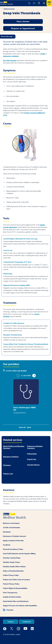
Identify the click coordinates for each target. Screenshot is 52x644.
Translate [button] (10, 610)
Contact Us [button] (27, 622)
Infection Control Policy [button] (12, 558)
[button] (29, 3)
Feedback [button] (7, 545)
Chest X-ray (8, 250)
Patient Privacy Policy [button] (11, 584)
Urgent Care (32, 459)
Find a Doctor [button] (23, 22)
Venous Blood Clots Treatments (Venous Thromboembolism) (26, 344)
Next (34, 376)
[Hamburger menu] (49, 3)
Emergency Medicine (11, 457)
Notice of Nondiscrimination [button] (13, 571)
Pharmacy (7, 465)
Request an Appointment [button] (23, 28)
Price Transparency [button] (10, 593)
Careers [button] (11, 622)
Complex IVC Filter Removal (14, 323)
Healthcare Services (9, 9)
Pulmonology (32, 454)
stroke (43, 54)
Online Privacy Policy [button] (11, 575)
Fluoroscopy (8, 274)
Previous (18, 376)
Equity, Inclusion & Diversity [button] (13, 541)
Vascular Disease (33, 465)
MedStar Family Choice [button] (12, 562)
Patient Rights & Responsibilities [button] (15, 588)
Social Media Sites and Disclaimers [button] (16, 601)
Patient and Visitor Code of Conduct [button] (16, 580)
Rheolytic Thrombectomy (13, 335)
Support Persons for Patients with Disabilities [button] (20, 606)
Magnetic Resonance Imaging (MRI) (17, 285)
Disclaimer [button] (7, 532)
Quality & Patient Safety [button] (12, 597)
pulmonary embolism (11, 56)
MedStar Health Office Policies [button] (14, 567)
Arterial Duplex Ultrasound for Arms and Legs (20, 239)
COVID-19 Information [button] (12, 528)
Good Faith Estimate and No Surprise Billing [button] (19, 554)
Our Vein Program (10, 61)
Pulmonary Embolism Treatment (35, 447)
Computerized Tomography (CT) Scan (17, 262)
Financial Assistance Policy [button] (13, 549)
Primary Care (8, 474)
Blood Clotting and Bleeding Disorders (14, 447)
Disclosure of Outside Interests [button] (14, 536)
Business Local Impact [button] (11, 523)
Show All (25, 427)
